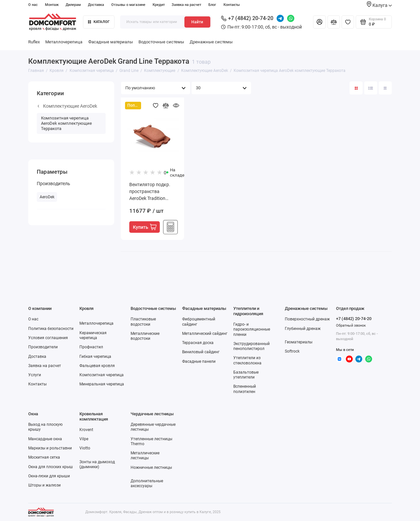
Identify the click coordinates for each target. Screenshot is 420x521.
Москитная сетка (44, 457)
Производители (43, 347)
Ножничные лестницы (151, 467)
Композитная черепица (102, 375)
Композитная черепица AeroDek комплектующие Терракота (66, 123)
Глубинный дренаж (303, 329)
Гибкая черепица (95, 357)
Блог (212, 5)
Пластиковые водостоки (143, 322)
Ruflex (34, 42)
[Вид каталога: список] (371, 88)
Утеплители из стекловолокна (247, 360)
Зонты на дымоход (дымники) (97, 464)
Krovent (86, 430)
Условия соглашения (48, 338)
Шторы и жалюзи (44, 485)
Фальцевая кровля (97, 366)
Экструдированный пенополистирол (252, 346)
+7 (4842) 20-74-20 (247, 18)
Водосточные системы (161, 42)
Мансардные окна (45, 439)
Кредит (159, 5)
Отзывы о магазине (128, 5)
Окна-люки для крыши (49, 476)
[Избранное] (348, 22)
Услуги (35, 375)
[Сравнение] (334, 22)
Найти (197, 22)
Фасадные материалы (111, 42)
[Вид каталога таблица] (385, 88)
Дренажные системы (211, 42)
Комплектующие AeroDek (67, 106)
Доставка (96, 5)
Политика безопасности (51, 329)
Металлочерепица (64, 42)
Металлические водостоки (145, 336)
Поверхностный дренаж (307, 319)
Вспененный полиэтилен (245, 389)
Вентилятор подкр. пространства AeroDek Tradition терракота (150, 192)
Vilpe (84, 439)
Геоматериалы (299, 342)
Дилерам (73, 5)
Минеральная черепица (102, 384)
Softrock (292, 351)
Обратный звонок (351, 326)
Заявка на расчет (186, 5)
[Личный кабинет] (319, 22)
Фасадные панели (199, 361)
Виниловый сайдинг (201, 352)
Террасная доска (198, 343)
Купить (145, 227)
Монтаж (52, 5)
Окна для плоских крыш (51, 467)
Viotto (85, 448)
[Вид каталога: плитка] (356, 88)
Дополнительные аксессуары (147, 483)
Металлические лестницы (145, 456)
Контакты (232, 5)
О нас (33, 5)
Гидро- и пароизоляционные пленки (252, 329)
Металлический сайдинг (205, 334)
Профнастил (91, 347)
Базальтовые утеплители (246, 375)
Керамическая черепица (93, 335)
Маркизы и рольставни (50, 448)
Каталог (99, 22)
